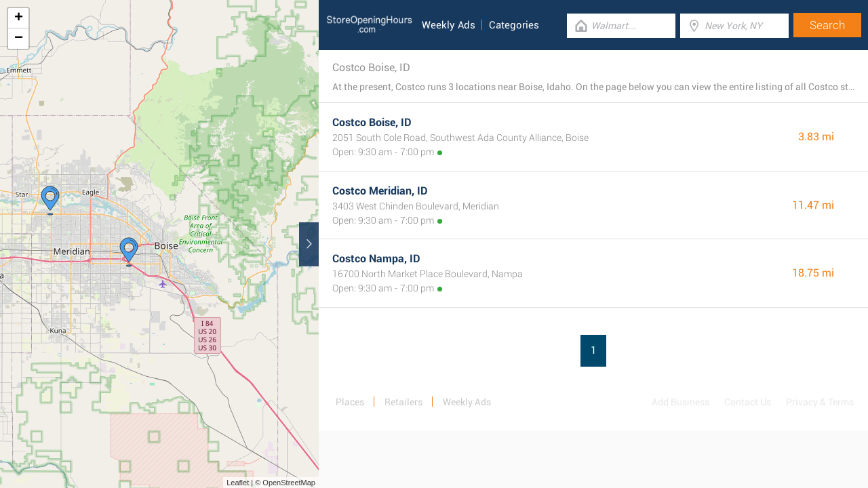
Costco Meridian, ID (380, 191)
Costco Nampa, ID (376, 259)
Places (350, 402)
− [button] (19, 39)
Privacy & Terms (820, 402)
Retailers (403, 402)
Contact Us (748, 402)
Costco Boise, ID (372, 122)
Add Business (680, 402)
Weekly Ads (449, 25)
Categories (514, 25)
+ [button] (19, 18)
